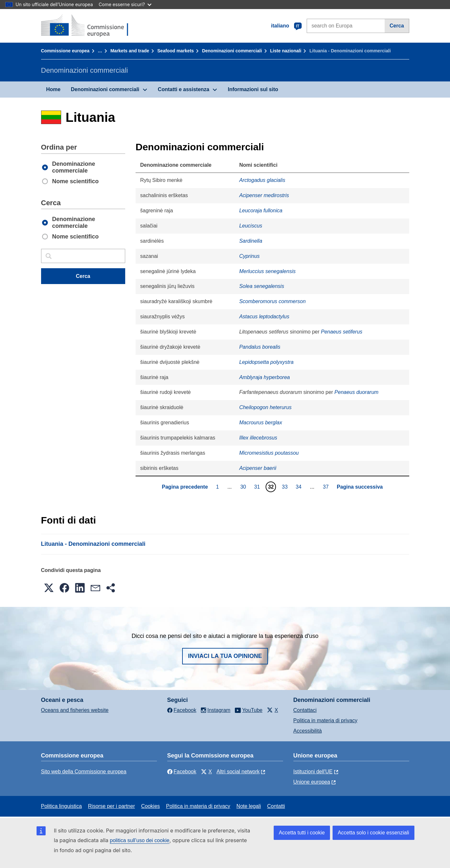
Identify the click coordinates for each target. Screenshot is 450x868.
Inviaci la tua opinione (225, 656)
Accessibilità (308, 731)
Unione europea (312, 782)
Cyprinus (249, 256)
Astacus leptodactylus (264, 317)
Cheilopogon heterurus (265, 407)
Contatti (276, 806)
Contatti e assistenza (184, 89)
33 (285, 487)
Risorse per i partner (111, 806)
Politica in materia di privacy (325, 720)
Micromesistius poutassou (269, 453)
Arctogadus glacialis (262, 180)
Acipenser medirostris (264, 195)
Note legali (249, 806)
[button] (49, 588)
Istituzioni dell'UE (313, 772)
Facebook (182, 772)
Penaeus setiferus (342, 332)
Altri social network (238, 772)
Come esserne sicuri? (125, 4)
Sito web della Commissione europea (84, 772)
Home (53, 89)
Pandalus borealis (260, 347)
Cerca (397, 26)
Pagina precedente (185, 487)
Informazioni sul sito (253, 89)
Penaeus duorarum (357, 392)
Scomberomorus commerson (272, 301)
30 (244, 487)
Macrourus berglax (261, 423)
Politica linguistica (61, 806)
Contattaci (305, 710)
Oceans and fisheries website (75, 710)
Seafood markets (176, 51)
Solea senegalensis (262, 286)
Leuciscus (251, 226)
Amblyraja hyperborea (264, 377)
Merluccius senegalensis (267, 271)
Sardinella (251, 241)
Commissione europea (65, 51)
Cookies (150, 806)
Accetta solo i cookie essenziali (373, 833)
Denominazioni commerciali (232, 51)
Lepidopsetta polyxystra (266, 362)
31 (258, 487)
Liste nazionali (286, 51)
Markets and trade (130, 51)
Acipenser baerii (258, 468)
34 (299, 487)
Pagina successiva (360, 487)
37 (327, 487)
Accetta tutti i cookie (302, 833)
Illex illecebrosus (258, 438)
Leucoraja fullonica (261, 211)
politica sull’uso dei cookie (140, 840)
